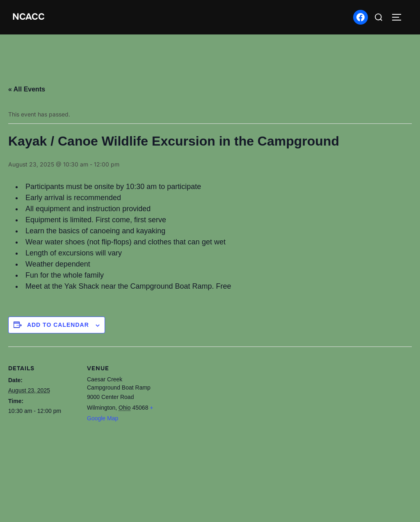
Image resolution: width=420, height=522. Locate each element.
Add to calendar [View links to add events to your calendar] (58, 325)
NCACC (29, 17)
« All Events (27, 89)
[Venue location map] (209, 432)
